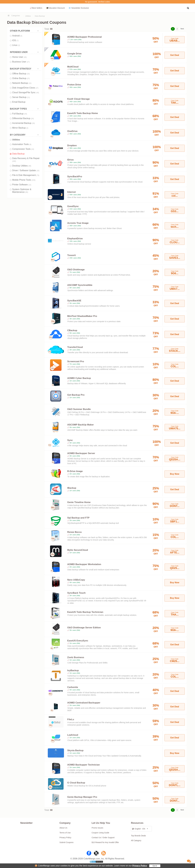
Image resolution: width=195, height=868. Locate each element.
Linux (16, 45)
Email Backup (19, 102)
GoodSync (73, 206)
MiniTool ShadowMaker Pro (82, 316)
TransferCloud (75, 347)
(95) (27, 192)
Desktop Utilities (22, 166)
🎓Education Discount (55, 8)
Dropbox (72, 145)
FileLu (71, 719)
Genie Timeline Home (79, 502)
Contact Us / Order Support (103, 838)
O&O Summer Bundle (79, 409)
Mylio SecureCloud (78, 550)
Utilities (28, 16)
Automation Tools (22, 144)
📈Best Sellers (36, 8)
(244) (33, 180)
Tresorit (72, 255)
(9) (30, 144)
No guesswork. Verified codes (97, 2)
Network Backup (22, 83)
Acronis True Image (78, 223)
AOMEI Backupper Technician (84, 765)
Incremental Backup (24, 123)
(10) (33, 149)
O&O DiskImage (76, 270)
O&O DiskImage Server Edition (84, 628)
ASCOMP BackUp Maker (81, 425)
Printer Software (22, 185)
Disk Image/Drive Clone (25, 88)
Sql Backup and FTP (78, 518)
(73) (38, 175)
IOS (15, 40)
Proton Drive (74, 85)
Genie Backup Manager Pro (82, 797)
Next (182, 29)
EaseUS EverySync (78, 641)
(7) (18, 41)
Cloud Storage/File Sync (26, 92)
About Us (63, 828)
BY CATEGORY (25, 135)
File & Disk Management (26, 175)
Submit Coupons (67, 842)
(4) (27, 128)
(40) (25, 57)
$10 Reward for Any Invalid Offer (105, 842)
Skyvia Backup (75, 750)
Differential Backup (23, 118)
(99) (30, 166)
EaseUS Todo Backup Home (83, 113)
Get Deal (175, 55)
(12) (30, 83)
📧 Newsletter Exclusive (79, 8)
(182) (14, 161)
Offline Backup (21, 74)
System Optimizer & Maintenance (22, 191)
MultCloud (73, 67)
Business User (21, 62)
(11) (28, 97)
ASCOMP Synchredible (80, 285)
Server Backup (21, 97)
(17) (37, 88)
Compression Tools (23, 149)
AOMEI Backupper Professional (85, 37)
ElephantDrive (75, 239)
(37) (28, 79)
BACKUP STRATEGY (25, 69)
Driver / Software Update (26, 170)
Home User (20, 57)
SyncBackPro (75, 177)
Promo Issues (97, 828)
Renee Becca (74, 532)
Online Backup (21, 78)
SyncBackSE (74, 301)
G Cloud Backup (76, 783)
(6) (21, 36)
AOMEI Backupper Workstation (84, 564)
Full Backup (20, 114)
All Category (136, 840)
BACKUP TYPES (25, 109)
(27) (28, 62)
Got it (155, 866)
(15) (38, 171)
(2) (19, 45)
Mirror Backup (20, 128)
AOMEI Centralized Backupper (84, 703)
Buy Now (175, 474)
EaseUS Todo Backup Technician (85, 612)
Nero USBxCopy (76, 580)
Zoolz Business (76, 657)
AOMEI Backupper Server (81, 453)
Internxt (72, 192)
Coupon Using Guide (100, 833)
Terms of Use (65, 833)
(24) (32, 119)
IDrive (71, 160)
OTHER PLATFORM (25, 31)
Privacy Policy (140, 866)
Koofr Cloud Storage (79, 99)
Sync (70, 440)
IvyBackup (73, 670)
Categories (16, 16)
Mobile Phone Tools (24, 180)
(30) (33, 123)
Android (17, 36)
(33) (28, 74)
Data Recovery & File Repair (26, 160)
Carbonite (73, 687)
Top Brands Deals (138, 836)
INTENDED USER (25, 52)
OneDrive (72, 131)
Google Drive (74, 54)
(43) (26, 114)
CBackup (72, 330)
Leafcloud (73, 735)
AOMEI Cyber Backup (79, 378)
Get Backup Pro (76, 395)
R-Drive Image (75, 471)
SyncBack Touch (77, 593)
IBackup (72, 488)
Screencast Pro (76, 361)
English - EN (139, 829)
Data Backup (40, 16)
